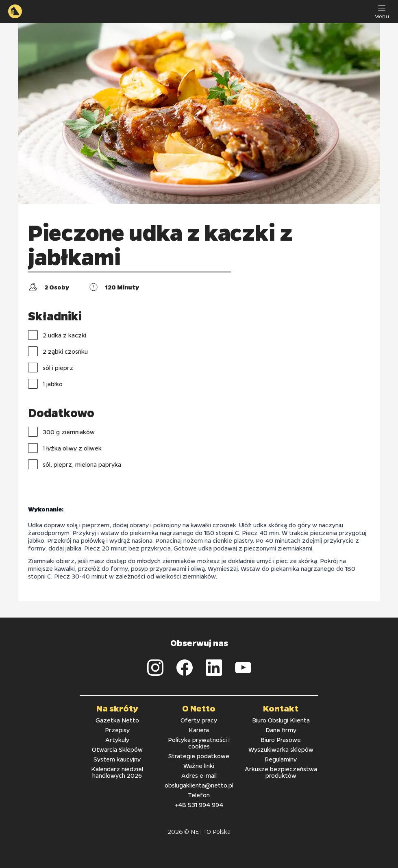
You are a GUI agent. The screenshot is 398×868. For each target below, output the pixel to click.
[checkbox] (33, 335)
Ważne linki (199, 766)
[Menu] (382, 11)
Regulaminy (281, 759)
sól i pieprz (51, 368)
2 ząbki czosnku (58, 351)
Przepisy (117, 730)
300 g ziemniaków (61, 432)
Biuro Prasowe (281, 740)
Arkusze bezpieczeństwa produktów (281, 772)
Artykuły (117, 740)
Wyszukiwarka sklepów (281, 749)
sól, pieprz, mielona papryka (75, 464)
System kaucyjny (117, 759)
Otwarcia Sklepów (117, 749)
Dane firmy (281, 730)
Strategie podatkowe (199, 756)
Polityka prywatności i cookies (199, 743)
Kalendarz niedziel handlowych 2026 (117, 772)
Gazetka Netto (117, 720)
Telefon (199, 795)
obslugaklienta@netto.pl (199, 785)
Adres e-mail (199, 775)
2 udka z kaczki (57, 335)
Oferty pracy (199, 720)
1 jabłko (45, 384)
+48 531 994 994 (199, 805)
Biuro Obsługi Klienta (281, 720)
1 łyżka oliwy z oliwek (65, 448)
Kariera (199, 730)
